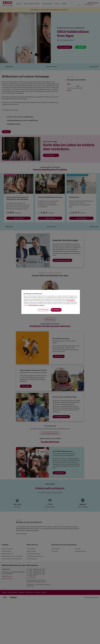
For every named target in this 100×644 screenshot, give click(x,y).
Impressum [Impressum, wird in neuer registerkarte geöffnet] (42, 305)
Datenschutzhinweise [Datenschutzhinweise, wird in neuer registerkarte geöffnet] (33, 305)
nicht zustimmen (71, 301)
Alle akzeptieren (56, 310)
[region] (51, 302)
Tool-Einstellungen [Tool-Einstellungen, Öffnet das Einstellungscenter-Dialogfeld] (43, 310)
